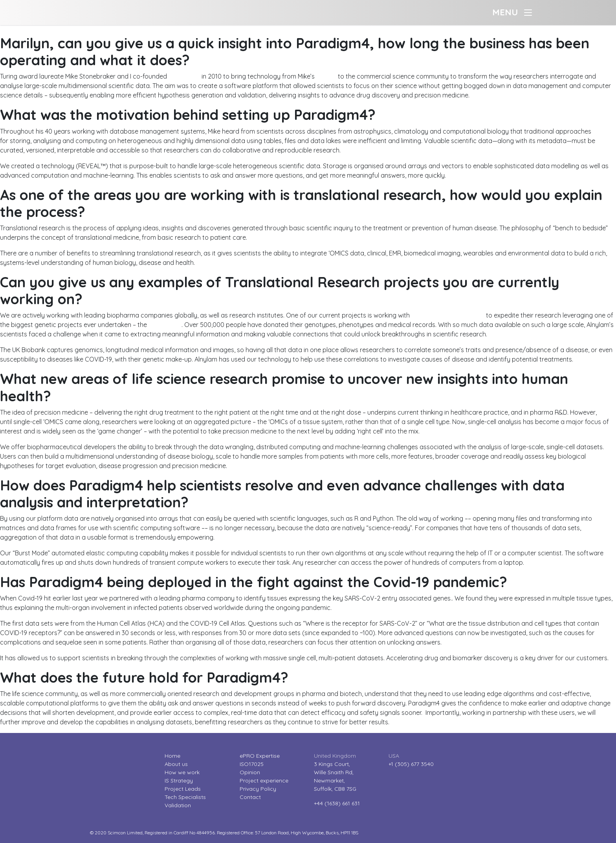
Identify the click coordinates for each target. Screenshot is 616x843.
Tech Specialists (185, 797)
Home (172, 756)
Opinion (250, 772)
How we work (182, 772)
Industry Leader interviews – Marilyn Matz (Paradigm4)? (80, 30)
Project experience (264, 781)
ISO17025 (252, 764)
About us (176, 764)
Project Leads (183, 789)
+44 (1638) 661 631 (337, 803)
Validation (178, 805)
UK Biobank (165, 325)
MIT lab (326, 76)
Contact (250, 797)
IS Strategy (179, 781)
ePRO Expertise (260, 756)
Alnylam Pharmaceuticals (448, 315)
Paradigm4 (184, 76)
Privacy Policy (258, 789)
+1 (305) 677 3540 (411, 764)
